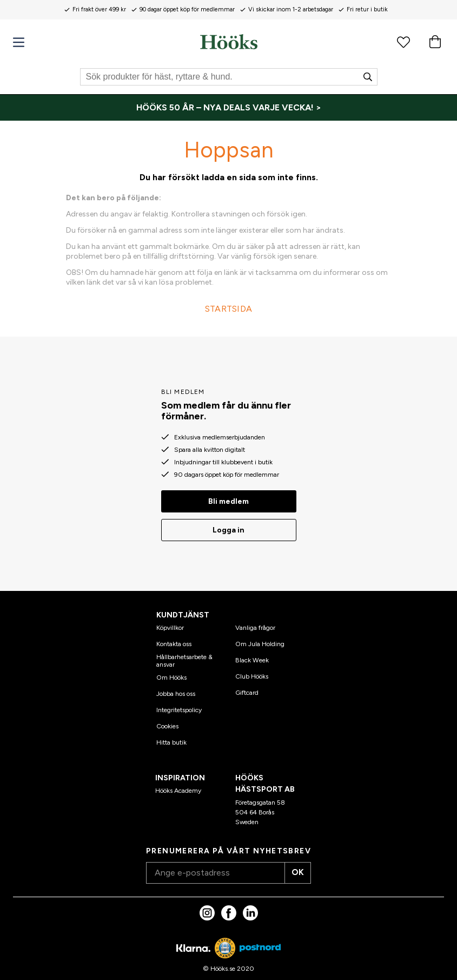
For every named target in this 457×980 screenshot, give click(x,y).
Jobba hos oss (176, 690)
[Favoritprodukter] (403, 42)
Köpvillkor (170, 624)
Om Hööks (171, 674)
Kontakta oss (174, 640)
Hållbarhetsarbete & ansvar (184, 657)
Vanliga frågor (255, 624)
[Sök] (229, 77)
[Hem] (229, 42)
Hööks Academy (178, 786)
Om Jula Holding (260, 640)
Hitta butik (171, 739)
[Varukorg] (435, 42)
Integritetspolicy (179, 706)
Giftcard (247, 689)
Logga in (228, 526)
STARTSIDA (229, 309)
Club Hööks (252, 673)
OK (294, 869)
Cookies (167, 722)
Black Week (252, 656)
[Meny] (19, 42)
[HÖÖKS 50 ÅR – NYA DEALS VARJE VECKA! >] (228, 108)
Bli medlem (228, 498)
